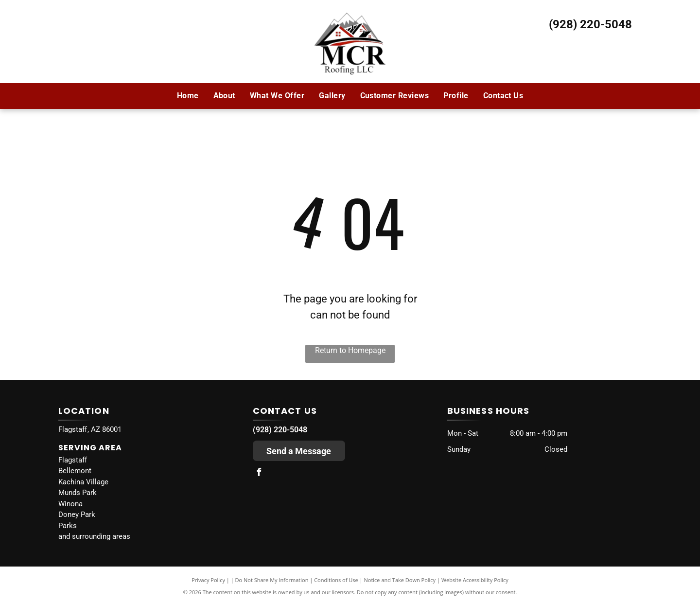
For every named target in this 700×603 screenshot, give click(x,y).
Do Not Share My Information (272, 580)
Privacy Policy (208, 580)
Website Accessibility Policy (475, 580)
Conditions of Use (336, 580)
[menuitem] (188, 96)
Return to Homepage (350, 350)
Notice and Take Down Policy (400, 580)
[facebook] (259, 473)
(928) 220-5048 (590, 24)
